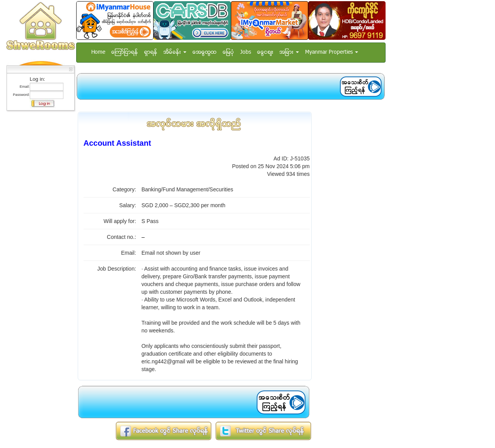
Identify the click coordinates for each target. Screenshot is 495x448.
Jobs (246, 52)
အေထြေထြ (205, 52)
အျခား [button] (289, 52)
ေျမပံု (228, 52)
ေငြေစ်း (265, 52)
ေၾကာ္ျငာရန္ (125, 52)
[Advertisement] (38, 230)
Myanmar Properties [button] (332, 52)
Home (98, 52)
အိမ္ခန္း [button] (175, 52)
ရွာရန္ (151, 52)
